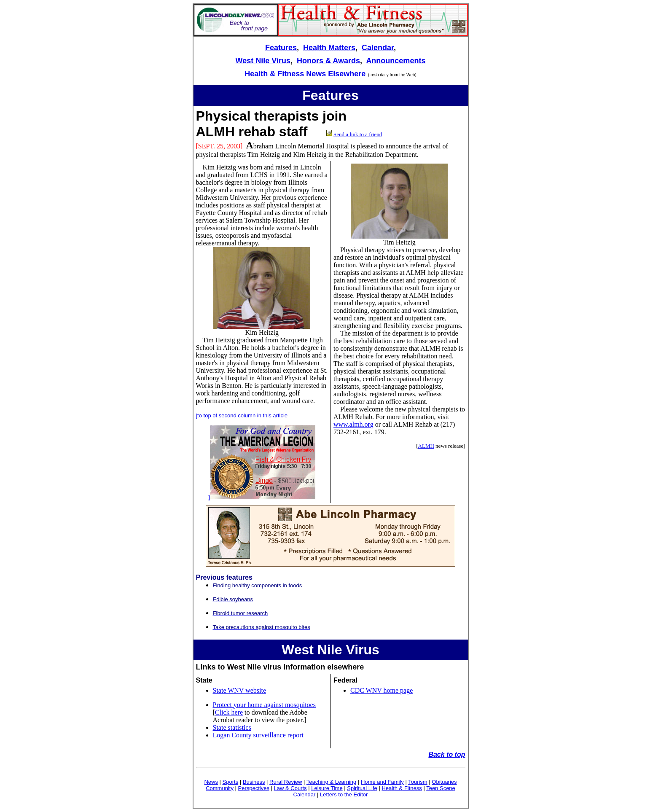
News (211, 782)
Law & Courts (290, 788)
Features (281, 48)
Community (220, 788)
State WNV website (240, 690)
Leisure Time (327, 788)
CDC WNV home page (382, 690)
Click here (229, 712)
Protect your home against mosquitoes (264, 705)
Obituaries (444, 782)
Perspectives (254, 788)
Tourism (418, 782)
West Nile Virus (263, 61)
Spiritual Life (362, 788)
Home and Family (382, 782)
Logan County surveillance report (258, 735)
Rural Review (286, 782)
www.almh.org (353, 424)
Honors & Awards (328, 61)
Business (254, 782)
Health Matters (329, 48)
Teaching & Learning (332, 782)
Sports (231, 782)
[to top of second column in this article (242, 415)
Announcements (396, 61)
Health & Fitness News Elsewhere (305, 74)
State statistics (232, 727)
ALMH (426, 446)
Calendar (378, 48)
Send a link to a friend (358, 134)
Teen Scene (441, 788)
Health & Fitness (402, 788)
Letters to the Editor (344, 795)
